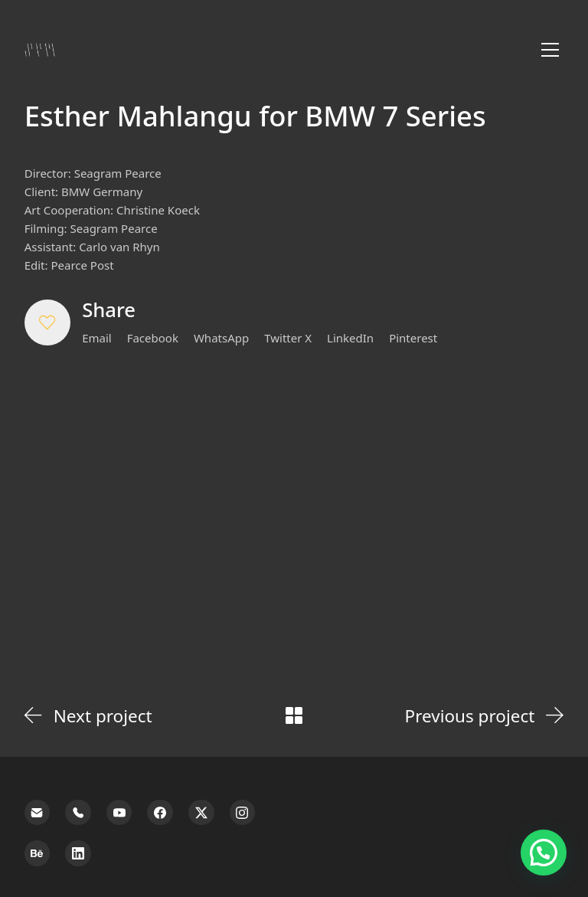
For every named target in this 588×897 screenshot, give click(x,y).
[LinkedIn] (350, 338)
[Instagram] (243, 813)
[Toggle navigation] (550, 50)
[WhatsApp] (221, 338)
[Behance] (38, 853)
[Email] (97, 338)
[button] (47, 322)
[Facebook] (153, 338)
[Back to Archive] (294, 715)
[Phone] (78, 813)
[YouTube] (119, 813)
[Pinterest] (413, 338)
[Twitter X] (288, 338)
